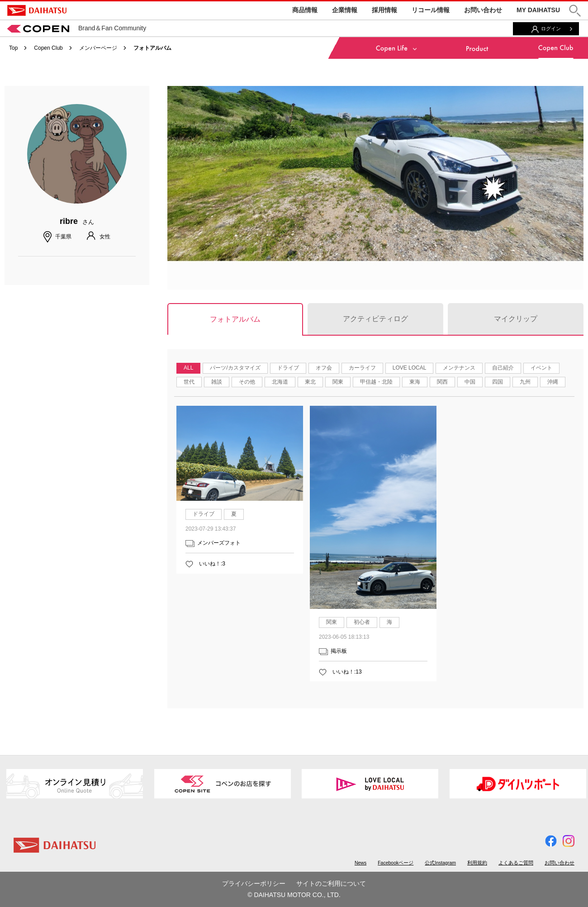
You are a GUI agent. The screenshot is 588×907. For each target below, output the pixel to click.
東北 (310, 382)
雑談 (217, 382)
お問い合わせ (483, 10)
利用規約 (477, 863)
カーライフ (362, 368)
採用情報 (384, 10)
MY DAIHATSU (538, 10)
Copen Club (48, 48)
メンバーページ (98, 48)
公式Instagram (440, 863)
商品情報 (305, 10)
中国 (470, 382)
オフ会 (324, 368)
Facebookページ (396, 863)
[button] (575, 11)
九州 (525, 382)
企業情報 (345, 10)
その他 (247, 382)
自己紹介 (503, 368)
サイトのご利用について (331, 883)
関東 (338, 382)
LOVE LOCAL (410, 368)
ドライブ (288, 368)
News (360, 863)
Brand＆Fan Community (77, 28)
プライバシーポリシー (254, 883)
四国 (498, 382)
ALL (188, 368)
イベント (541, 368)
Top (13, 48)
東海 (415, 382)
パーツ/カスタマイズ (235, 368)
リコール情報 (431, 10)
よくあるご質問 (516, 863)
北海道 (280, 382)
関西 (442, 382)
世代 (189, 382)
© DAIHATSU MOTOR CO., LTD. (294, 895)
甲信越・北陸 (376, 382)
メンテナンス (459, 368)
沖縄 (553, 382)
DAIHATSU (37, 10)
